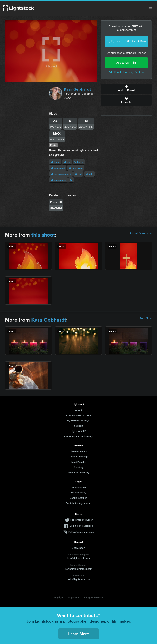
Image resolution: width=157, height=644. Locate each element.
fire (67, 162)
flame (55, 162)
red (78, 174)
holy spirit (76, 168)
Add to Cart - (126, 63)
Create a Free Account (79, 415)
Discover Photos (79, 451)
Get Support (78, 548)
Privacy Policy (79, 492)
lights (79, 162)
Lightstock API (79, 431)
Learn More (79, 634)
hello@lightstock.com (79, 579)
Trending (78, 467)
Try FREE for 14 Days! (78, 420)
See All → (146, 319)
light (90, 174)
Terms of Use (78, 487)
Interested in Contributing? (78, 436)
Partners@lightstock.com (79, 569)
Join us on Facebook (81, 526)
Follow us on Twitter (81, 520)
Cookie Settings (78, 498)
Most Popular (79, 462)
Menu (150, 8)
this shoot (43, 235)
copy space (58, 180)
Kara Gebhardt (77, 89)
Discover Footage (78, 457)
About (79, 410)
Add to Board (126, 89)
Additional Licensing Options (126, 72)
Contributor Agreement (78, 503)
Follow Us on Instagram (81, 532)
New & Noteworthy (79, 472)
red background (61, 174)
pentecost (58, 168)
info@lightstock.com (79, 558)
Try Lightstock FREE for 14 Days (126, 41)
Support (79, 426)
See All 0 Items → (141, 234)
